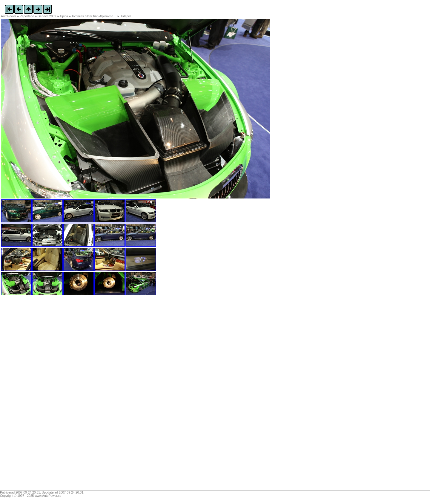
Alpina (64, 16)
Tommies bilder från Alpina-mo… (94, 16)
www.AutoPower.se (48, 496)
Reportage (27, 16)
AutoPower (9, 16)
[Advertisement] (38, 395)
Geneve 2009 (47, 16)
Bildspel (125, 16)
